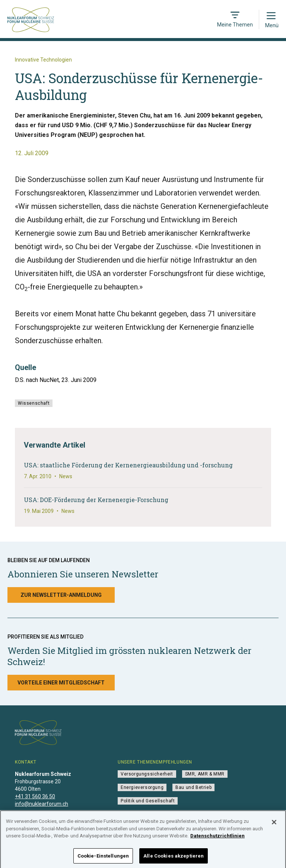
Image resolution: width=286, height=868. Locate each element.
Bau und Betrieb (193, 787)
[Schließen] (274, 825)
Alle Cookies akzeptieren (174, 858)
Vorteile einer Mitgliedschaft (61, 683)
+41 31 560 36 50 (35, 796)
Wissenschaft (34, 403)
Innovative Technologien (43, 60)
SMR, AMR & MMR (205, 774)
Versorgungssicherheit (147, 774)
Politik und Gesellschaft (148, 801)
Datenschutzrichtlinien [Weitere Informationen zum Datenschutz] (217, 838)
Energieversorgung (142, 787)
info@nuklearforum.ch (42, 804)
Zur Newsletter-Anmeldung (61, 595)
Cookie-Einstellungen (103, 858)
